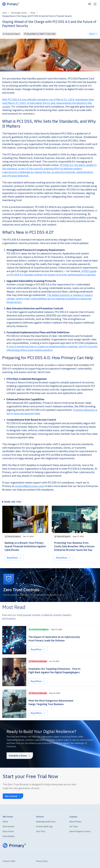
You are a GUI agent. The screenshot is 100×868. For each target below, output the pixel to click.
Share (93, 34)
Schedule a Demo (20, 756)
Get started (13, 796)
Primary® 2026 (9, 861)
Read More (15, 558)
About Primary (75, 822)
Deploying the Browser (46, 822)
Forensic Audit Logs (44, 827)
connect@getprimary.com (29, 486)
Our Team (73, 827)
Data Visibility (9, 836)
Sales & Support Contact (80, 831)
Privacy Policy (42, 861)
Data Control (8, 831)
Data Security (9, 827)
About (5, 822)
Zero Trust (41, 831)
